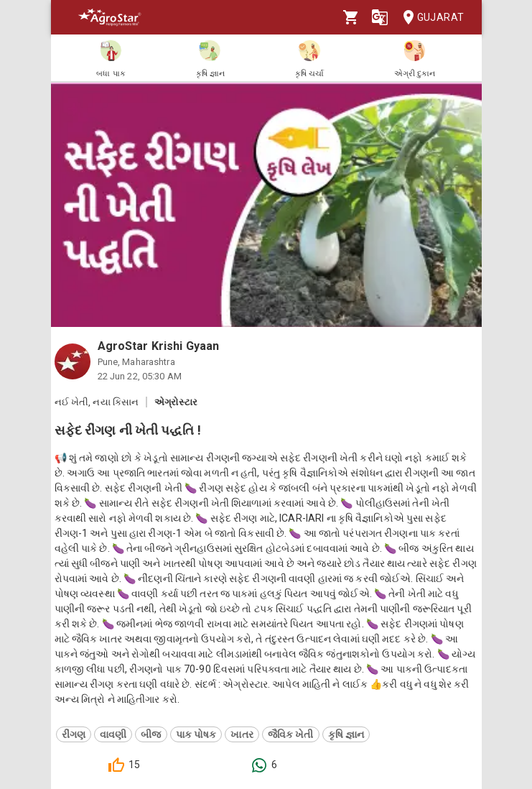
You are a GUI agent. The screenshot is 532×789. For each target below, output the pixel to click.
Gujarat (429, 18)
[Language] (380, 17)
